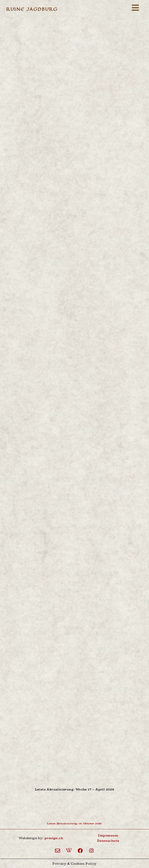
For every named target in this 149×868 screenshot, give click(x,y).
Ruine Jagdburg (32, 9)
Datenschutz (108, 841)
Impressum (108, 835)
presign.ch (54, 838)
